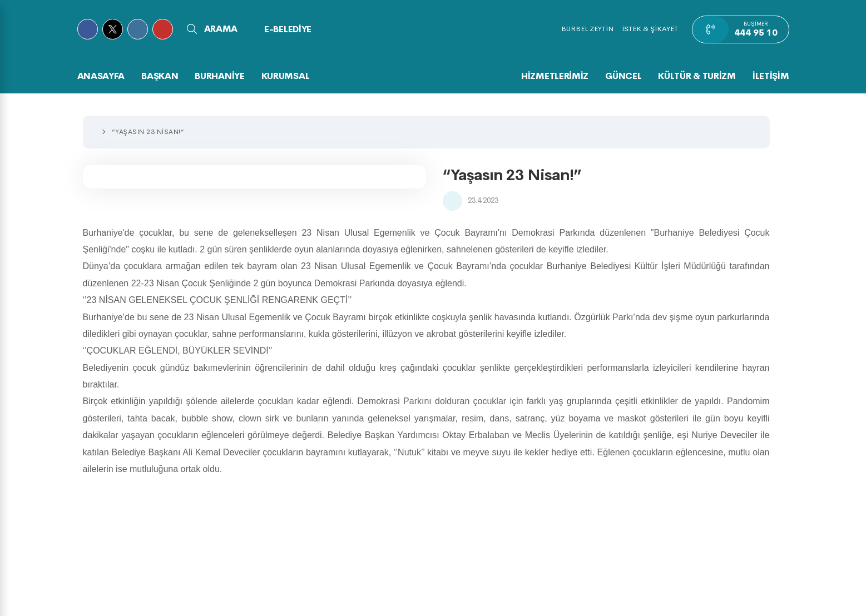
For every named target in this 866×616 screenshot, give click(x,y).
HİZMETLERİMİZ (555, 76)
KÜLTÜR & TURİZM (697, 76)
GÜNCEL (623, 76)
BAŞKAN (160, 76)
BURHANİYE (219, 76)
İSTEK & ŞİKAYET (650, 29)
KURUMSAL (286, 76)
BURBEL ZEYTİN (587, 29)
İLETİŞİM (771, 76)
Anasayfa (101, 76)
